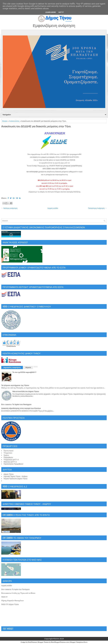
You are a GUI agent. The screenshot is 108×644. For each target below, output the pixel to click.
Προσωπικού (9, 451)
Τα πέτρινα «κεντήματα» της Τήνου (15, 385)
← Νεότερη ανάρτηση (9, 208)
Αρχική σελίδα (53, 208)
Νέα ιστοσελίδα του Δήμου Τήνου (26, 391)
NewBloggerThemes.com (60, 642)
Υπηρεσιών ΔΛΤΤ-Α (11, 460)
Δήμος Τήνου (9, 474)
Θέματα (28, 367)
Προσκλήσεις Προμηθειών (13, 464)
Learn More (51, 12)
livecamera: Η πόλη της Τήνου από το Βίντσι (18, 593)
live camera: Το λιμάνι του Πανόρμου (16, 404)
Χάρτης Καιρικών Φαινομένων (12, 601)
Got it (61, 12)
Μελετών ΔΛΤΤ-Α (10, 462)
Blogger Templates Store (79, 642)
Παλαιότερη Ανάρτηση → (97, 208)
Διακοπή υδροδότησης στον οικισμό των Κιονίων (21, 408)
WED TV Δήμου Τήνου (10, 604)
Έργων (6, 455)
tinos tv (4, 597)
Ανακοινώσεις (14, 121)
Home (5, 121)
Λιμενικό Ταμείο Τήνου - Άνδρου (16, 476)
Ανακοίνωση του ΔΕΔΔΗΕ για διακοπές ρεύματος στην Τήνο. (36, 126)
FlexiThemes (32, 642)
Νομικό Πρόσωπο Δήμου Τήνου (15, 479)
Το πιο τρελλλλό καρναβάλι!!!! (24, 372)
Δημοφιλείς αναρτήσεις (12, 367)
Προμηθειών (8, 457)
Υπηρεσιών (8, 453)
